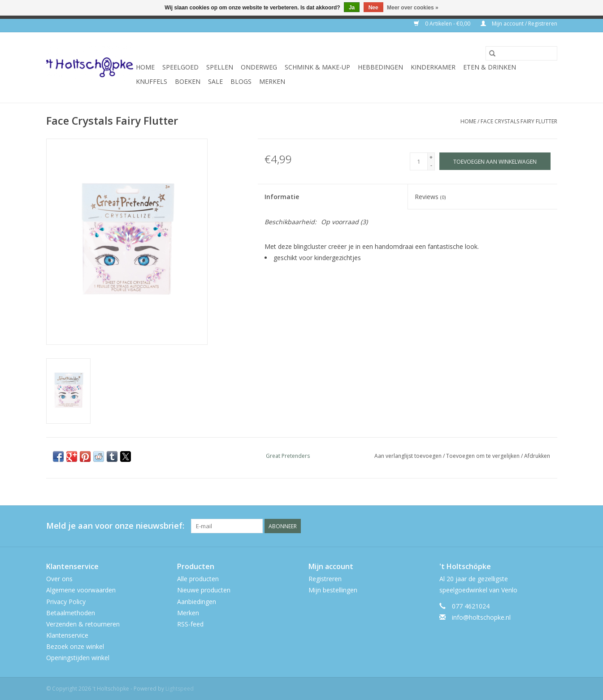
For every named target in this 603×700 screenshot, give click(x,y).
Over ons (59, 579)
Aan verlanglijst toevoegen (409, 456)
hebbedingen (380, 67)
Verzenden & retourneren (83, 624)
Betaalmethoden (71, 613)
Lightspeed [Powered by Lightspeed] (180, 689)
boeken (188, 81)
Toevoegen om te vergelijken (484, 456)
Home (145, 67)
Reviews (430, 197)
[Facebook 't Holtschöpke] (518, 526)
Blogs (241, 81)
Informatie (282, 197)
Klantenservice (67, 635)
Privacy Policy (66, 602)
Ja (352, 8)
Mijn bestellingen (333, 590)
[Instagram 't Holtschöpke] (550, 526)
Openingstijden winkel (78, 658)
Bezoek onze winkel (75, 646)
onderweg (259, 67)
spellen (220, 67)
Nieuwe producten (204, 590)
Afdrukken (537, 456)
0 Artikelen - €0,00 (443, 24)
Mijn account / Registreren (519, 24)
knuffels (152, 81)
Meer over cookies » (413, 8)
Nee (373, 8)
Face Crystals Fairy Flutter (519, 121)
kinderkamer (433, 67)
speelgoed (180, 67)
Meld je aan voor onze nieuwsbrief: (115, 526)
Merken (272, 81)
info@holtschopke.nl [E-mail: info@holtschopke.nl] (481, 617)
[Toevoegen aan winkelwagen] (495, 161)
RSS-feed (190, 624)
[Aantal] (419, 161)
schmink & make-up (317, 67)
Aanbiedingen (197, 602)
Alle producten (198, 579)
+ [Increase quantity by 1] (431, 157)
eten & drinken (490, 67)
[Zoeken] (521, 53)
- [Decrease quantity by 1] (431, 165)
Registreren (325, 579)
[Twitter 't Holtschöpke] (534, 526)
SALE (215, 81)
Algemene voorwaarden (81, 590)
